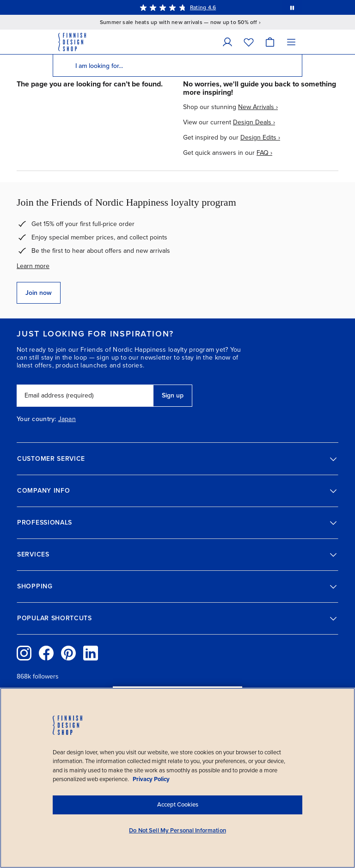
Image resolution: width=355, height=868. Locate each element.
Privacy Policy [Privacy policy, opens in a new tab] (151, 779)
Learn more (33, 266)
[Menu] (291, 42)
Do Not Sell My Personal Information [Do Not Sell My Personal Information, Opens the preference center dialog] (177, 831)
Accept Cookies (178, 805)
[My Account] (227, 42)
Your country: (37, 419)
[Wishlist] (249, 42)
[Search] (64, 66)
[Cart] (270, 42)
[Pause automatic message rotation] (292, 7)
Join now (39, 293)
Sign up (173, 395)
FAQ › (264, 153)
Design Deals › (254, 122)
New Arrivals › (258, 107)
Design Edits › (260, 138)
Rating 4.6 (203, 7)
